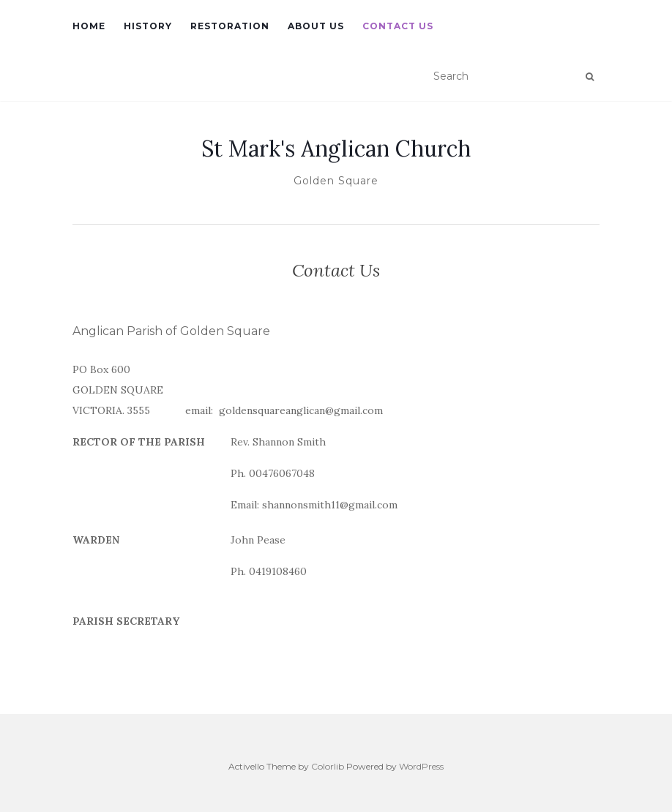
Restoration (230, 26)
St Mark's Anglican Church (336, 149)
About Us (316, 26)
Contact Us (398, 26)
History (148, 26)
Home (89, 26)
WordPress (421, 766)
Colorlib (328, 766)
